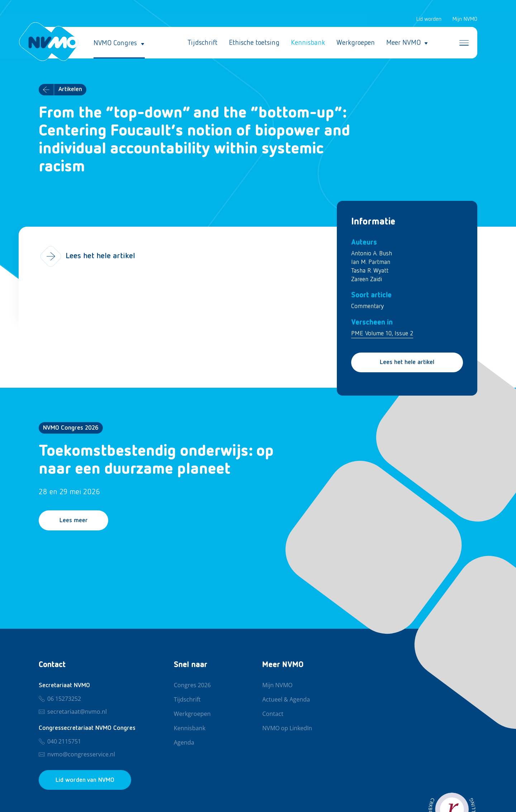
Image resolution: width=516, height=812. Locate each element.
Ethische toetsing (254, 43)
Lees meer (74, 521)
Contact (273, 714)
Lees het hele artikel (407, 363)
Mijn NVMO (465, 19)
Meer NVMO (403, 43)
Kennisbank (308, 43)
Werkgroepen (356, 43)
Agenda (184, 743)
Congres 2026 (192, 685)
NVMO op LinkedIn (287, 728)
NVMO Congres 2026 (71, 428)
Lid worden (429, 19)
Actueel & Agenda (286, 700)
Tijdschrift (202, 43)
